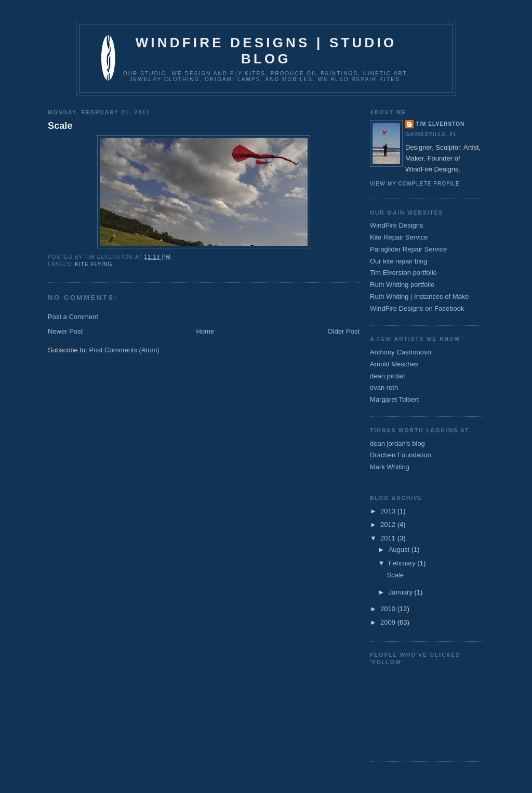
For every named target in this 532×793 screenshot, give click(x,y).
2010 (389, 609)
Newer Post (65, 331)
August (400, 550)
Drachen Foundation (401, 455)
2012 (389, 525)
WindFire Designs (397, 225)
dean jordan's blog (397, 444)
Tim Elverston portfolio (403, 273)
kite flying (94, 264)
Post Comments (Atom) (124, 350)
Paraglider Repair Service (408, 249)
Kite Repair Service (399, 237)
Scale (60, 126)
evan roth (384, 387)
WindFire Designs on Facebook (417, 308)
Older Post (344, 331)
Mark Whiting (390, 467)
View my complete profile (415, 184)
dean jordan (388, 376)
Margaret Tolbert (394, 399)
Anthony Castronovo (401, 352)
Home (205, 331)
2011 (389, 538)
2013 (389, 511)
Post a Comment (73, 317)
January (402, 592)
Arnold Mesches (394, 364)
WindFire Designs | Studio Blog (266, 51)
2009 (389, 622)
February (403, 563)
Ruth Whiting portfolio (402, 285)
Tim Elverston (440, 124)
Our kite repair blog (399, 261)
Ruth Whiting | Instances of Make (420, 296)
